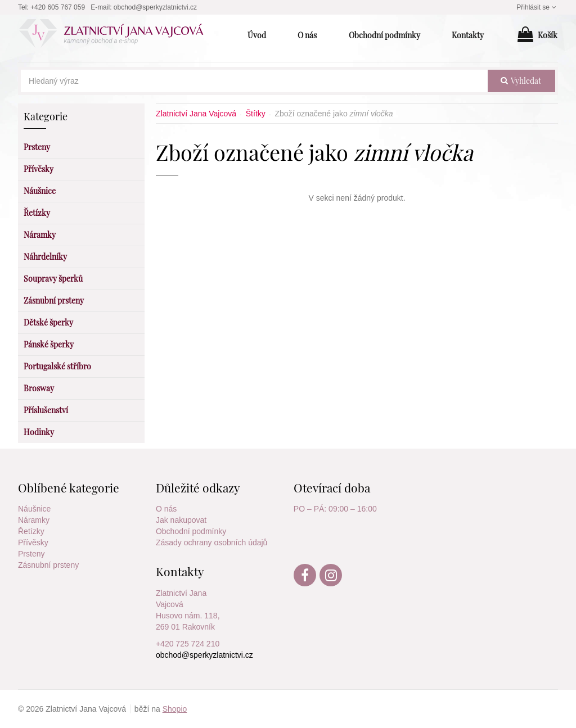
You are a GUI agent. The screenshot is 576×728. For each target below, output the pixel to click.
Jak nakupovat (181, 520)
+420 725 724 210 (188, 644)
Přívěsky (33, 542)
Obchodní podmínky (191, 531)
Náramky (34, 520)
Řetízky (31, 531)
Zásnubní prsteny (48, 565)
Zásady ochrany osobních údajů (211, 542)
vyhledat (521, 81)
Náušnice (34, 509)
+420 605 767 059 (58, 7)
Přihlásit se (537, 7)
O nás (166, 509)
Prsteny (31, 554)
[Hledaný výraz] (254, 81)
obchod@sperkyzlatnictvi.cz (155, 7)
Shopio (175, 709)
